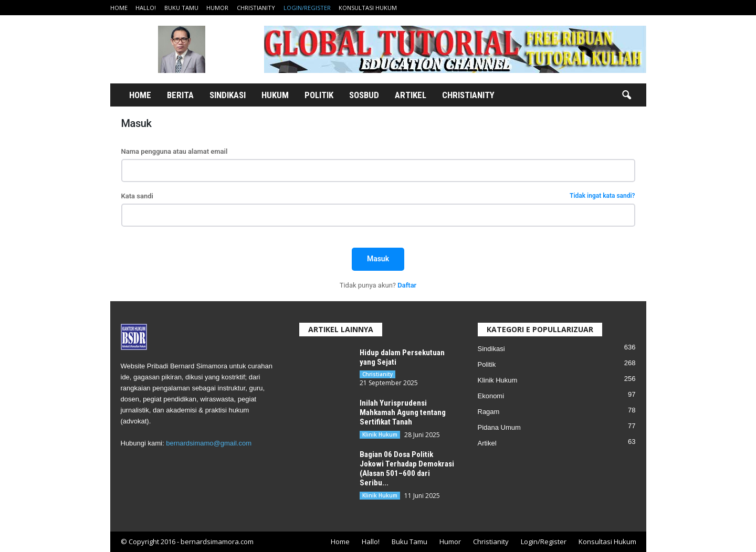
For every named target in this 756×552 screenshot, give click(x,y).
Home (119, 8)
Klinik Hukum (380, 434)
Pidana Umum (499, 427)
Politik (319, 95)
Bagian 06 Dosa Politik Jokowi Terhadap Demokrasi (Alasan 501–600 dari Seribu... (407, 469)
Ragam (489, 412)
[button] (626, 95)
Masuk (378, 259)
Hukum (275, 95)
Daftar (407, 285)
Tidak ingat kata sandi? (602, 196)
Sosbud (364, 95)
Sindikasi (228, 95)
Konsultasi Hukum (368, 8)
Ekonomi (491, 396)
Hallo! (146, 8)
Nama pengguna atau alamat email (175, 151)
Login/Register (307, 8)
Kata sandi (378, 196)
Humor (217, 8)
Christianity (256, 8)
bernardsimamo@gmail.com (209, 443)
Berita (180, 95)
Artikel (411, 95)
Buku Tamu (181, 8)
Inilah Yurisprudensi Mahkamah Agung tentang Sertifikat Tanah (403, 412)
